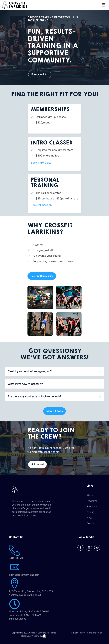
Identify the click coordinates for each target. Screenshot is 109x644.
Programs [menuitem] (92, 501)
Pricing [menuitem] (90, 512)
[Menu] (104, 5)
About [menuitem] (90, 495)
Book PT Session (41, 205)
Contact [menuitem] (91, 523)
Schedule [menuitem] (92, 506)
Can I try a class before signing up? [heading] (30, 371)
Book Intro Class (41, 163)
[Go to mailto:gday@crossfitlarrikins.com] (36, 569)
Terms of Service (94, 633)
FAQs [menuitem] (89, 518)
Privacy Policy (78, 633)
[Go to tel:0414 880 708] (36, 552)
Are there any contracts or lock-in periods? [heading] (34, 396)
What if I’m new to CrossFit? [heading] (25, 384)
